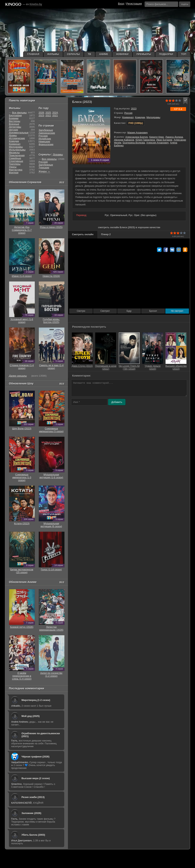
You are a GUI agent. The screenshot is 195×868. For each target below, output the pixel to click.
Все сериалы (49, 159)
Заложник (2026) (31, 813)
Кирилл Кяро (157, 137)
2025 (48, 113)
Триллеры (15, 164)
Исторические (17, 138)
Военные (14, 124)
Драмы (13, 135)
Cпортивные (16, 161)
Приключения (17, 155)
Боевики (14, 118)
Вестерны (15, 121)
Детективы (15, 127)
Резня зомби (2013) (33, 797)
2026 (41, 113)
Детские (13, 130)
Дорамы (58, 155)
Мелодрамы (153, 117)
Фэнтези (14, 173)
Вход (121, 4)
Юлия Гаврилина (145, 140)
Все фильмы (19, 113)
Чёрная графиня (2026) (35, 757)
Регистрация (134, 4)
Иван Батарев (164, 140)
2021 (55, 115)
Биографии (15, 115)
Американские (47, 133)
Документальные (19, 133)
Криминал (128, 117)
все (62, 182)
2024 (55, 113)
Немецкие (44, 141)
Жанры (44, 171)
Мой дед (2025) (31, 716)
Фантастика (16, 170)
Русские (43, 136)
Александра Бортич (137, 137)
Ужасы (13, 167)
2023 (134, 109)
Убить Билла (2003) (33, 835)
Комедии (140, 117)
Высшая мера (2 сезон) (36, 778)
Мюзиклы (14, 153)
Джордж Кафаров (124, 140)
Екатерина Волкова (134, 143)
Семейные (15, 158)
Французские (46, 144)
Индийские (45, 139)
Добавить (117, 402)
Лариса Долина (174, 137)
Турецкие (44, 168)
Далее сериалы (18, 376)
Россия (128, 113)
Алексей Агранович (157, 143)
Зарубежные (46, 130)
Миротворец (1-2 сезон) (36, 700)
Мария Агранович (138, 133)
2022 (48, 115)
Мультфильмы (17, 150)
